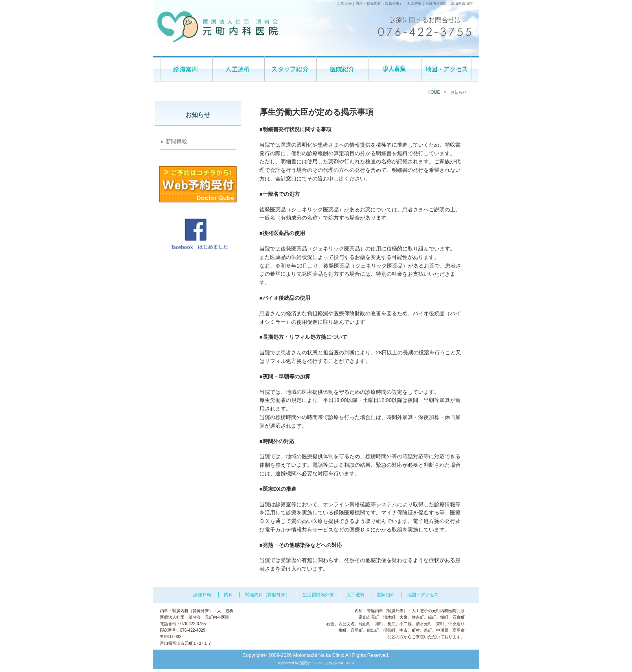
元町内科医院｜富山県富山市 (449, 4)
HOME (434, 92)
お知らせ (459, 92)
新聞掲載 (176, 142)
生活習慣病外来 (318, 595)
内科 (359, 4)
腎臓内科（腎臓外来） (385, 4)
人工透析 (414, 4)
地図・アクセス (423, 595)
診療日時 (202, 595)
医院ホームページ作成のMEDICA (327, 663)
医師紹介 (386, 595)
